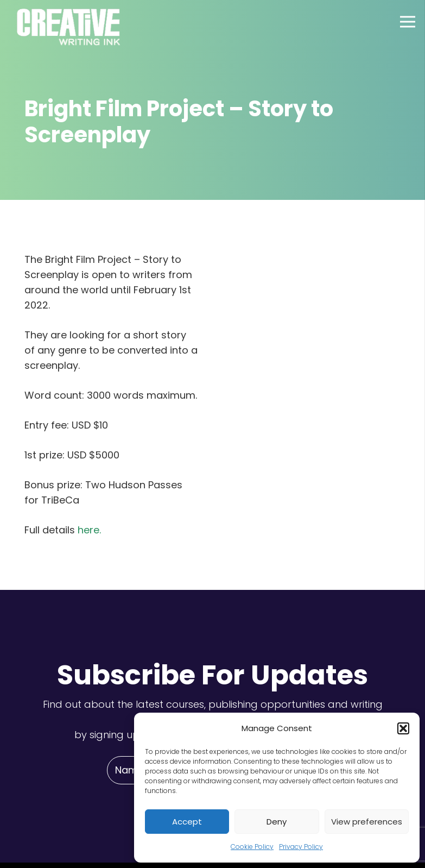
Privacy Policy (301, 847)
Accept (187, 822)
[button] (403, 728)
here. (89, 530)
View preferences (367, 822)
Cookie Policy (252, 847)
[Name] (128, 770)
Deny (277, 822)
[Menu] (408, 22)
